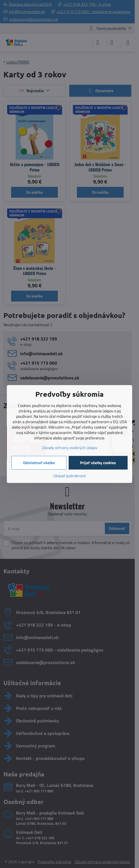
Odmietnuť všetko (39, 463)
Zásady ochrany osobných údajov (70, 448)
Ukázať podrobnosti (70, 476)
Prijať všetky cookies (98, 463)
